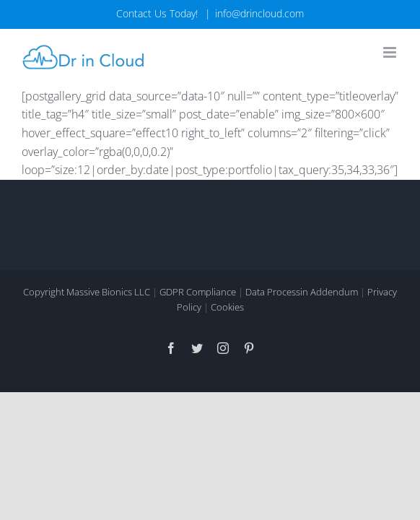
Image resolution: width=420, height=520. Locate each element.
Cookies (227, 344)
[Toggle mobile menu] (391, 52)
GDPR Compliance (198, 329)
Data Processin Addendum (302, 329)
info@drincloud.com (259, 13)
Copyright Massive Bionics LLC (87, 329)
